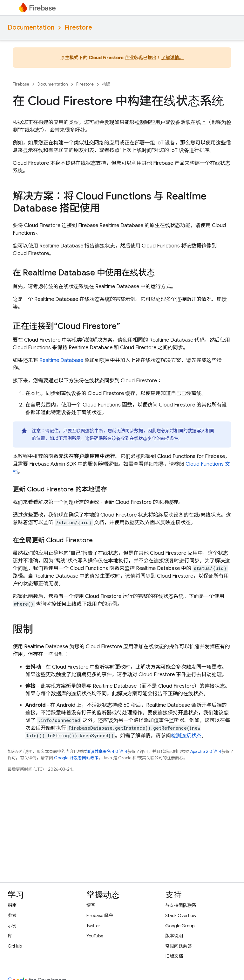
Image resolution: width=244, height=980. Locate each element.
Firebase (21, 84)
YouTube (95, 936)
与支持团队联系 (181, 905)
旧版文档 (174, 956)
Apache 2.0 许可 (206, 751)
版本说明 (174, 936)
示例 (12, 926)
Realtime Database (61, 360)
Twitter (93, 926)
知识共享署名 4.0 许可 (107, 751)
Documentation (31, 28)
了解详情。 (172, 58)
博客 (91, 905)
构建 (106, 84)
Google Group (180, 926)
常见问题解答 (179, 946)
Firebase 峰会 (100, 915)
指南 (12, 905)
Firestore (78, 28)
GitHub (15, 946)
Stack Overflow (181, 915)
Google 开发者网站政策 (76, 758)
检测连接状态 (186, 736)
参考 (12, 915)
